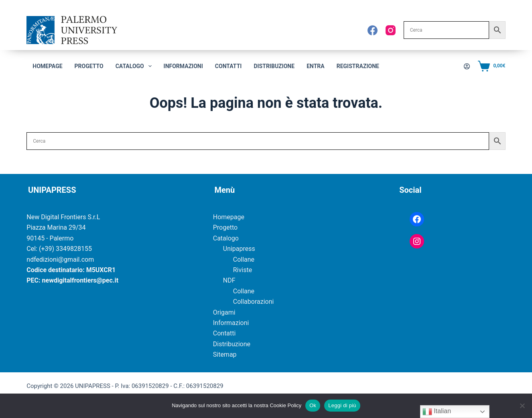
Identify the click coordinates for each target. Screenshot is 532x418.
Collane (244, 259)
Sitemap (225, 354)
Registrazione (358, 66)
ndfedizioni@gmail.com (60, 259)
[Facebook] (373, 30)
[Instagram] (391, 30)
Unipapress (239, 249)
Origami (224, 312)
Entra (316, 66)
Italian (437, 412)
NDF (229, 280)
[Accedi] (467, 66)
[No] (522, 406)
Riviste (243, 270)
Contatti (228, 66)
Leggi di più (342, 405)
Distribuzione (274, 66)
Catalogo (226, 238)
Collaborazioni (254, 302)
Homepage (47, 66)
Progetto (89, 66)
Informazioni (183, 66)
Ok (313, 405)
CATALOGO (135, 66)
